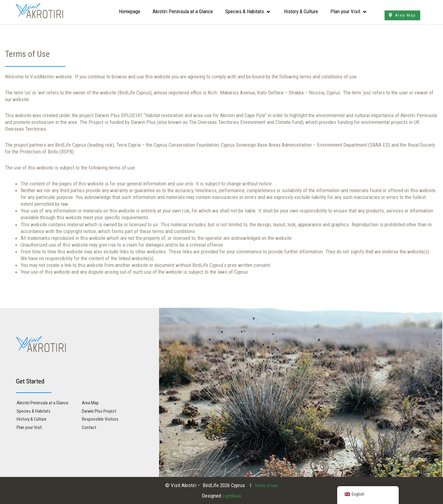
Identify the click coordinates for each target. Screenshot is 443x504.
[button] (165, 392)
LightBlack (231, 496)
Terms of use (266, 485)
